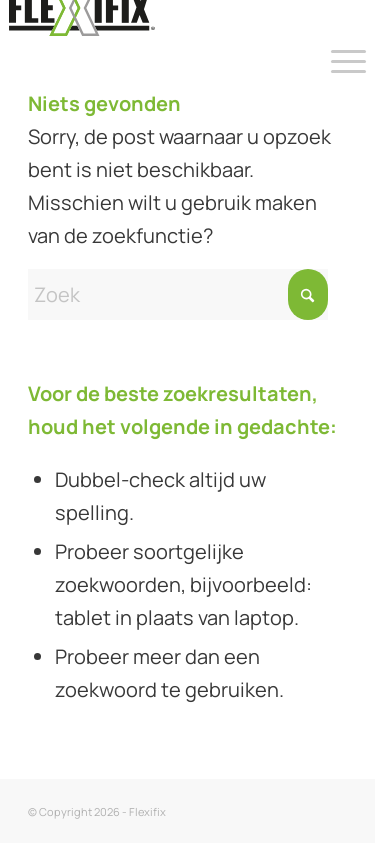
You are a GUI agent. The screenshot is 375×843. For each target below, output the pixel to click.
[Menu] (338, 60)
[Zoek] (178, 294)
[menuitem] (338, 60)
